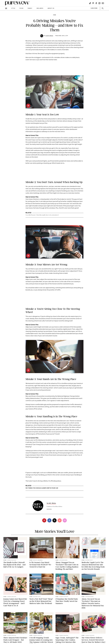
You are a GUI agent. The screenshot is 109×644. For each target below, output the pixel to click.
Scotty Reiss (49, 36)
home (55, 15)
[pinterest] (28, 106)
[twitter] (54, 520)
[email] (65, 520)
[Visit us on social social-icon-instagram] (99, 3)
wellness (40, 8)
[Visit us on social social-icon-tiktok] (90, 3)
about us (51, 8)
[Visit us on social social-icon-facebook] (96, 3)
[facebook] (49, 520)
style (13, 8)
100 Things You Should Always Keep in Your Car (42, 488)
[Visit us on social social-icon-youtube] (103, 3)
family (30, 8)
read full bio (49, 509)
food (21, 8)
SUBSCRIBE (94, 8)
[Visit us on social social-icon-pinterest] (93, 3)
